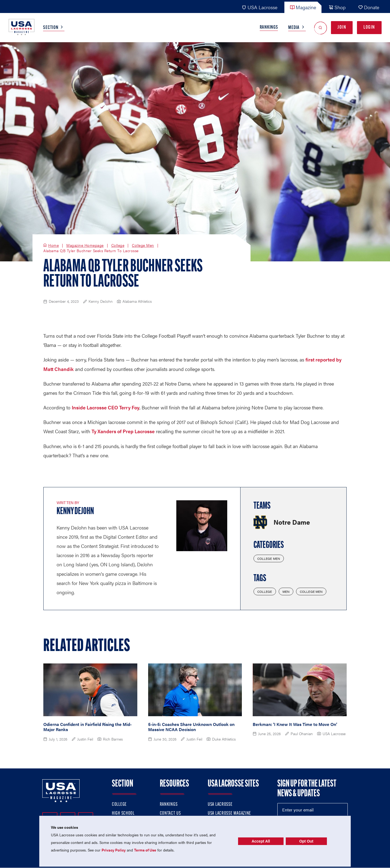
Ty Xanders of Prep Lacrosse (123, 431)
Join (342, 27)
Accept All (261, 841)
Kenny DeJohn (75, 512)
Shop (337, 7)
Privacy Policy (114, 850)
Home (53, 245)
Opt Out (306, 841)
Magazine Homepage (85, 245)
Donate (369, 7)
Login (369, 27)
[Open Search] (321, 28)
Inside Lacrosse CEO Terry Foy (106, 407)
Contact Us (170, 813)
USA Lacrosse (259, 7)
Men (286, 591)
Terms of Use (145, 850)
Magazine (303, 7)
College (118, 245)
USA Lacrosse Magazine (229, 813)
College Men (143, 245)
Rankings (269, 27)
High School (123, 813)
